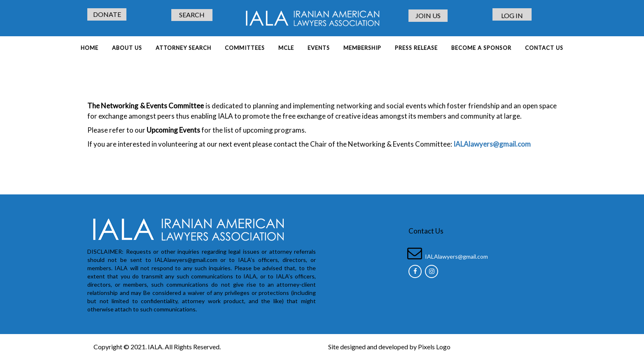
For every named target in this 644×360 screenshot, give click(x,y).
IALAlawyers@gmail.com (456, 256)
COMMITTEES (245, 48)
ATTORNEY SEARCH (183, 48)
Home (90, 48)
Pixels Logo (434, 347)
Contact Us (544, 48)
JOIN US (428, 15)
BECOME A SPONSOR (481, 48)
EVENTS (319, 48)
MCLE (286, 48)
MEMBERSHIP (362, 48)
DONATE (107, 14)
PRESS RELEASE (416, 48)
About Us (127, 48)
